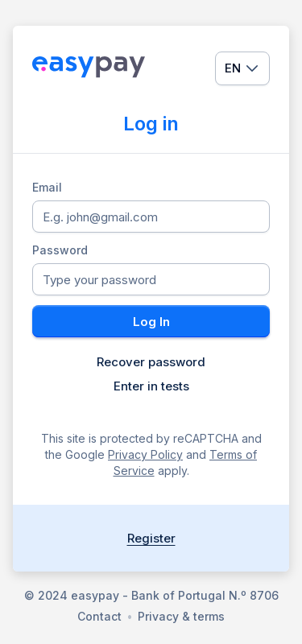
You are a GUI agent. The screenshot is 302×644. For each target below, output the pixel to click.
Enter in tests (151, 386)
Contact (99, 616)
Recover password (151, 362)
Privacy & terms (181, 616)
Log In (151, 322)
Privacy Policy (145, 454)
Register (151, 538)
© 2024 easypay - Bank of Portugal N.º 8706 (151, 595)
